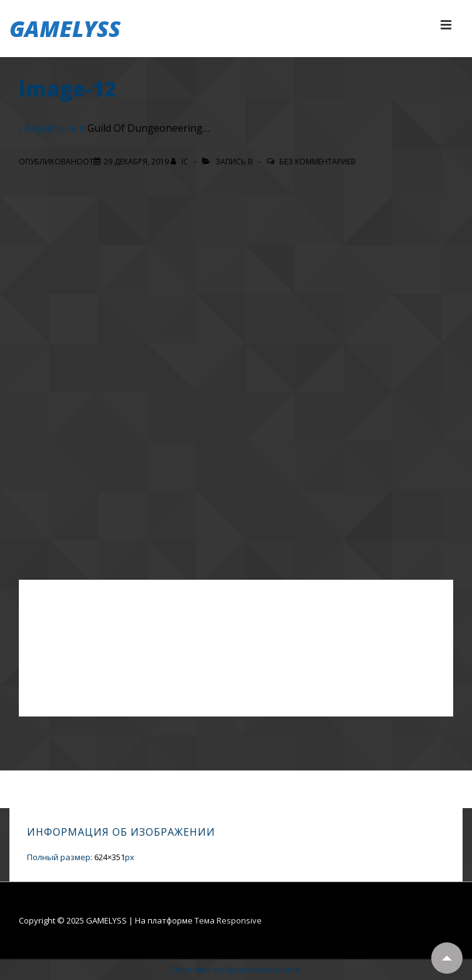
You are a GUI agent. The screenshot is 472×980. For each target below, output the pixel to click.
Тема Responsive (228, 920)
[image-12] (136, 162)
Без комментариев (318, 162)
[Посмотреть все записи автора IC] (180, 162)
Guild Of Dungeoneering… (148, 128)
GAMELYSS (65, 29)
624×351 (110, 857)
